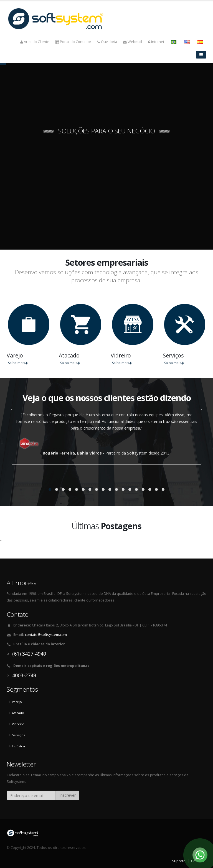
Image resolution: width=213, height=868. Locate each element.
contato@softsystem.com (46, 635)
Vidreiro (18, 724)
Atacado (18, 713)
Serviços (18, 735)
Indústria (18, 746)
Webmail (133, 42)
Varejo (17, 702)
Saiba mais (18, 363)
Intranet (156, 42)
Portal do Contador (73, 42)
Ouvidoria (107, 42)
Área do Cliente (35, 42)
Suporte (179, 861)
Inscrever (68, 795)
